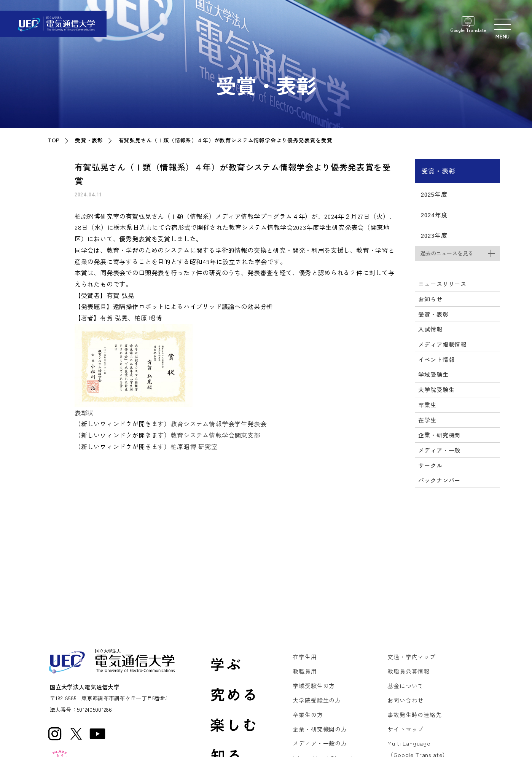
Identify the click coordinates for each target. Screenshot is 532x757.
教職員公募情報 (409, 671)
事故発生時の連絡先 (414, 715)
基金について (405, 686)
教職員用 (305, 671)
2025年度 (434, 194)
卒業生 (427, 405)
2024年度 (434, 215)
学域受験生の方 (314, 686)
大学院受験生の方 (317, 700)
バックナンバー (439, 480)
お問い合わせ (405, 700)
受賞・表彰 (89, 140)
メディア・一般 (439, 450)
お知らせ (430, 299)
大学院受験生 (436, 390)
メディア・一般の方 (320, 743)
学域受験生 (433, 374)
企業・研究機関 (439, 435)
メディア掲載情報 (442, 344)
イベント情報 (436, 359)
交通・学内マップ (412, 657)
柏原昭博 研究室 (194, 446)
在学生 (427, 420)
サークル (430, 465)
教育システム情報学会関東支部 (215, 435)
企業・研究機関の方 (320, 729)
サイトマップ (405, 729)
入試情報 (430, 329)
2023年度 (434, 235)
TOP (54, 140)
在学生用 (305, 657)
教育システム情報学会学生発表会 (218, 424)
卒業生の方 (308, 715)
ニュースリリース (442, 284)
